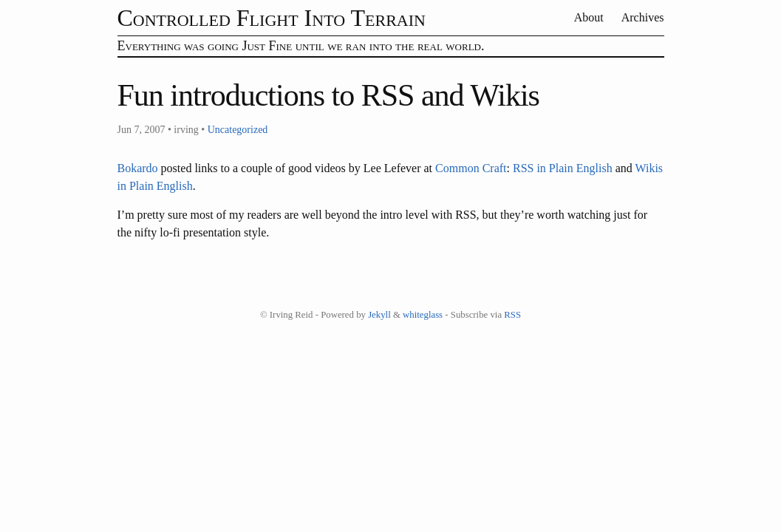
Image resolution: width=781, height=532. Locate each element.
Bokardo (138, 168)
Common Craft (471, 168)
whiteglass (423, 315)
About (590, 17)
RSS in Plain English (563, 168)
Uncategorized (238, 130)
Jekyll (379, 315)
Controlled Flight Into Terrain (272, 18)
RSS (512, 315)
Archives (643, 17)
